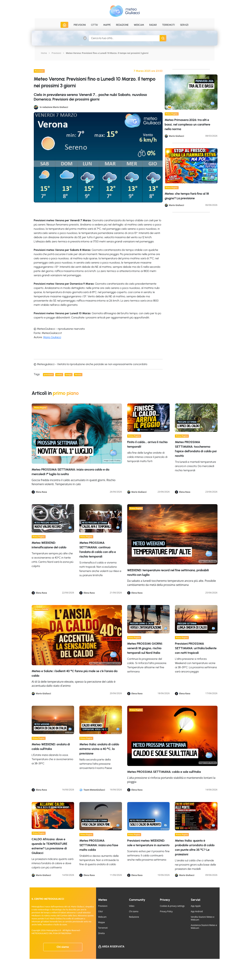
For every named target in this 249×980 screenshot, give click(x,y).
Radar (153, 25)
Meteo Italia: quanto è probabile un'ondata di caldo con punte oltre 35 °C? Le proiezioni (195, 847)
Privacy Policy (166, 911)
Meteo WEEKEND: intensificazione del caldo (49, 545)
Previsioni (56, 53)
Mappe (102, 922)
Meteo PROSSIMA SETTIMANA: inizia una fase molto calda (99, 845)
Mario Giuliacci (52, 337)
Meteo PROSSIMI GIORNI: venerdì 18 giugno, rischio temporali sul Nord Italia (145, 648)
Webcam (139, 25)
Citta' (101, 911)
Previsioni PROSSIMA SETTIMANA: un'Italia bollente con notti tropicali (196, 648)
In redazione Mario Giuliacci (54, 107)
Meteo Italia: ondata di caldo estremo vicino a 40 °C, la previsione (99, 749)
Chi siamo (63, 947)
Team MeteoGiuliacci (94, 790)
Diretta (101, 933)
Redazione (134, 917)
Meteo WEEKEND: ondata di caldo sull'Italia (51, 747)
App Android (197, 911)
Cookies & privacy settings (172, 906)
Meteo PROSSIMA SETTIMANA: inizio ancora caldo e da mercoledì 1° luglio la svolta (70, 472)
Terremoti (103, 928)
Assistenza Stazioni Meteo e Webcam (204, 927)
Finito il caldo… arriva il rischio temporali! (147, 444)
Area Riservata (113, 946)
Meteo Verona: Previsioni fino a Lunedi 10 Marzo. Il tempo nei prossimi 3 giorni (107, 53)
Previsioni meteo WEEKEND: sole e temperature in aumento (148, 843)
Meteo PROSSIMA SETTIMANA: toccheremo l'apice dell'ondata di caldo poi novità (196, 449)
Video (132, 906)
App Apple (196, 906)
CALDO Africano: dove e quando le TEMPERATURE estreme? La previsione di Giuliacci (50, 846)
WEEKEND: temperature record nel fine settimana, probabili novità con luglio (168, 572)
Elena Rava (41, 492)
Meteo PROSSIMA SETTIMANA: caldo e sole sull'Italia (164, 772)
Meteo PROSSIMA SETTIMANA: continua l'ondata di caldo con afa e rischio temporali (98, 550)
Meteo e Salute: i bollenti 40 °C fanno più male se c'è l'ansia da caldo (75, 673)
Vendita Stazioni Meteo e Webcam (203, 918)
